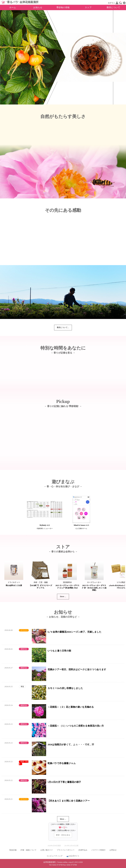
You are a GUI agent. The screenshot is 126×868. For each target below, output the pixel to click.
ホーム (13, 7)
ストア (88, 7)
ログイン (113, 3)
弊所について (113, 7)
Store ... (63, 596)
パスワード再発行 (98, 850)
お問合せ (113, 850)
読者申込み (83, 850)
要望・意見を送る (63, 835)
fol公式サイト (73, 856)
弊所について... (63, 327)
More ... (63, 819)
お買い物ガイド (47, 850)
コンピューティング (54, 856)
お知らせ (38, 7)
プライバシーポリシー (66, 850)
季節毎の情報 (63, 7)
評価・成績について (28, 850)
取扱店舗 (13, 850)
